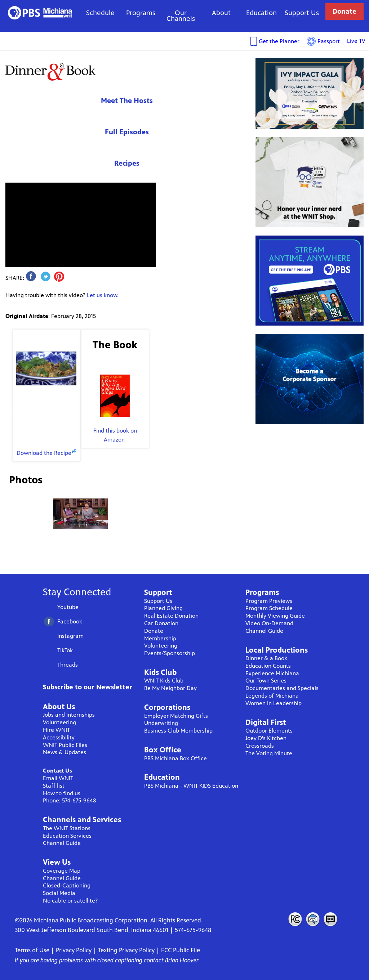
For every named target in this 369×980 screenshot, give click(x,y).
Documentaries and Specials (282, 688)
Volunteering (59, 722)
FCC (295, 919)
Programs (141, 13)
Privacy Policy (74, 950)
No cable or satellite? (70, 901)
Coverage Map (62, 871)
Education (261, 13)
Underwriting (161, 723)
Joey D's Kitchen (266, 738)
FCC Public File (181, 950)
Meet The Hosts (127, 101)
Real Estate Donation (171, 616)
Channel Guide (62, 843)
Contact (313, 919)
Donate (344, 11)
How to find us (62, 793)
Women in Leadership (274, 703)
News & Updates (65, 752)
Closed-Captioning (67, 885)
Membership (160, 638)
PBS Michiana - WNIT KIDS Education (191, 786)
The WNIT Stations (67, 828)
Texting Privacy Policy (126, 950)
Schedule (100, 13)
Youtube (68, 607)
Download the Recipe (44, 453)
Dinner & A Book (50, 71)
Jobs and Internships (69, 715)
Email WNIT (58, 778)
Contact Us (57, 771)
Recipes (127, 163)
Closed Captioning (331, 919)
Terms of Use (32, 950)
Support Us (302, 13)
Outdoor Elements (269, 731)
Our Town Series (266, 681)
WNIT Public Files (65, 745)
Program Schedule (269, 608)
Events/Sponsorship (170, 653)
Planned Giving (163, 608)
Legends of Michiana (272, 696)
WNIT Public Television (40, 13)
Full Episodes (127, 132)
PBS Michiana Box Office (175, 758)
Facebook (70, 621)
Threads (68, 665)
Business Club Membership (178, 731)
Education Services (67, 836)
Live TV (356, 41)
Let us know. (103, 295)
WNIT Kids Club (164, 681)
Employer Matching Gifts (176, 716)
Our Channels (181, 16)
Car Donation (161, 623)
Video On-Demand (269, 623)
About (221, 13)
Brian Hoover (182, 960)
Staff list (54, 786)
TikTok (65, 650)
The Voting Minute (269, 753)
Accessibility (59, 737)
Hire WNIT (56, 730)
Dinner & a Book (266, 658)
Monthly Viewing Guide (275, 616)
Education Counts (268, 666)
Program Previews (269, 601)
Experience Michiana (272, 673)
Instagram (70, 636)
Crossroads (260, 746)
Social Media (59, 893)
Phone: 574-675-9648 (70, 800)
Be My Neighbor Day (170, 688)
